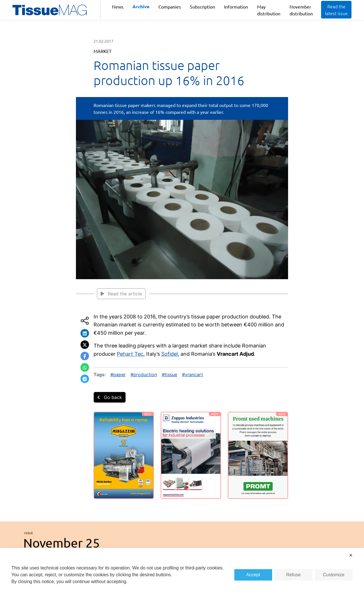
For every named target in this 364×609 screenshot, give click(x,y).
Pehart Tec (130, 354)
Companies (170, 7)
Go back (110, 397)
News (118, 7)
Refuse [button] (293, 575)
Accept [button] (253, 575)
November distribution (301, 10)
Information (236, 7)
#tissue (169, 375)
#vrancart (193, 375)
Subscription (202, 7)
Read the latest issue (336, 10)
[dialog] (182, 578)
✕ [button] (351, 555)
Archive (141, 6)
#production (144, 375)
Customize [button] (334, 575)
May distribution (269, 10)
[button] (85, 333)
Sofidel (169, 354)
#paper (118, 375)
